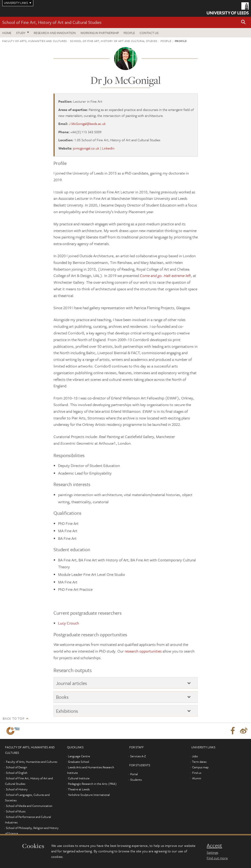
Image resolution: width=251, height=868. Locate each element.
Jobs (195, 756)
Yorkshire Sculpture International (89, 795)
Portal (134, 774)
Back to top (14, 718)
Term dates (199, 762)
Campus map (200, 767)
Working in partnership (100, 33)
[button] (243, 22)
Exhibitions (67, 711)
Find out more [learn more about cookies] (217, 858)
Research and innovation (55, 33)
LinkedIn (108, 148)
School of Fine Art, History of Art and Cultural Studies (52, 22)
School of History (17, 789)
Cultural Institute (79, 778)
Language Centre (79, 756)
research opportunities (143, 651)
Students (136, 780)
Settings (212, 852)
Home (7, 33)
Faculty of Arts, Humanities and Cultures (35, 41)
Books (62, 697)
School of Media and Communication (29, 806)
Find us (197, 773)
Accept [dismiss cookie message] (214, 845)
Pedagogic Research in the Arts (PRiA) (92, 784)
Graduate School (79, 762)
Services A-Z (138, 756)
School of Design (17, 767)
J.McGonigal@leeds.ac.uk (87, 124)
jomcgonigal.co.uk (86, 148)
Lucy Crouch (69, 623)
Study (21, 33)
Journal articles (72, 683)
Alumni (197, 778)
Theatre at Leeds (79, 789)
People (129, 33)
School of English (17, 773)
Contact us (149, 33)
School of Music (16, 811)
